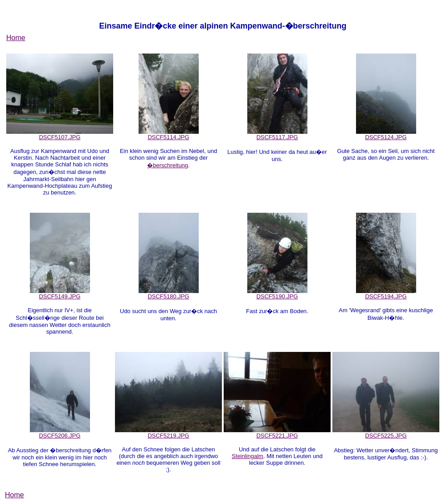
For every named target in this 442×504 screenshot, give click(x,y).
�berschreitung (168, 165)
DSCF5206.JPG (60, 433)
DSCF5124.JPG (386, 134)
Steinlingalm (248, 456)
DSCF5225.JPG (386, 433)
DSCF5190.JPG (277, 294)
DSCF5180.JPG (169, 294)
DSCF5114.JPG (169, 134)
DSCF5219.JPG (168, 433)
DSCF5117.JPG (277, 134)
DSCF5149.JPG (60, 294)
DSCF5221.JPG (277, 433)
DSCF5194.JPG (386, 294)
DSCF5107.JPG (60, 134)
